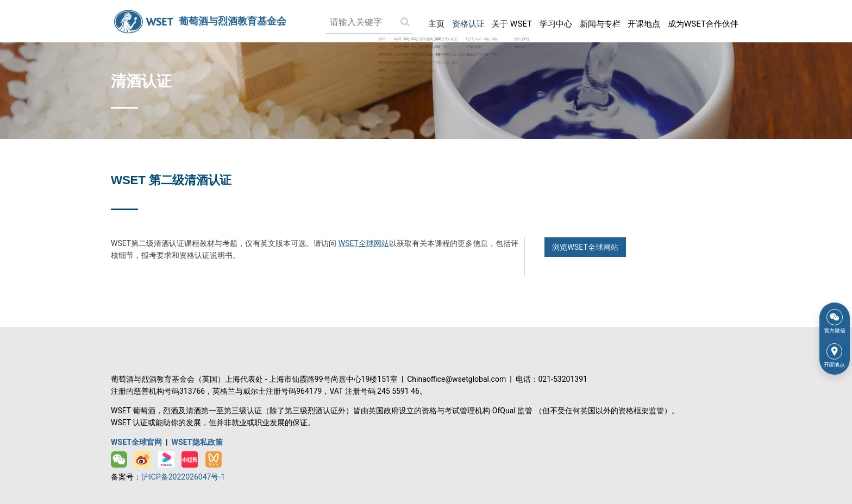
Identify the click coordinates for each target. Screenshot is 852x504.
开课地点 (638, 21)
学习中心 (546, 21)
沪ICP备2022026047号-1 (183, 475)
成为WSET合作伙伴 (701, 21)
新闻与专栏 (592, 21)
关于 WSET (499, 21)
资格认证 (453, 21)
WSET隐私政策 (197, 440)
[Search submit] (389, 21)
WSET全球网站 (364, 242)
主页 (420, 21)
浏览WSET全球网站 (585, 246)
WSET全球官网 (136, 440)
